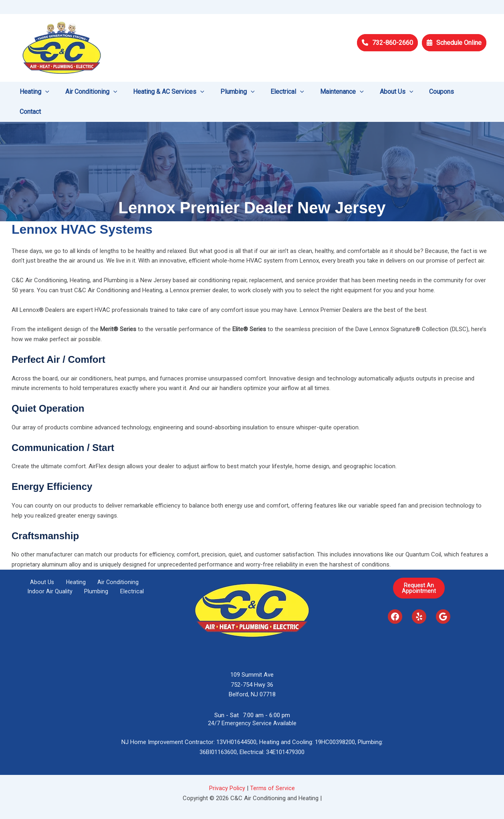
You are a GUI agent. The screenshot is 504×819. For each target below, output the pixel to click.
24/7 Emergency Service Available (252, 703)
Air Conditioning (112, 562)
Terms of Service (273, 768)
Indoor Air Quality (57, 572)
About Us (47, 562)
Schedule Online (454, 43)
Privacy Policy (227, 768)
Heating (75, 562)
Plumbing (97, 572)
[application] (54, 92)
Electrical (127, 572)
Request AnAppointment (419, 568)
